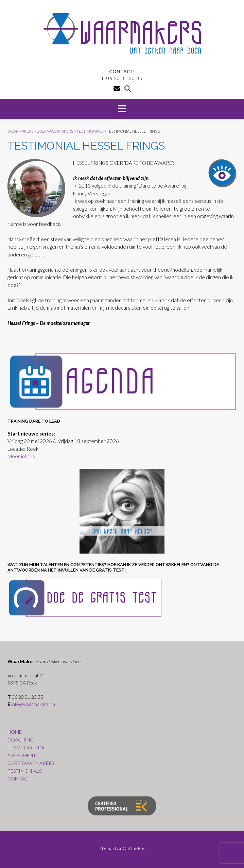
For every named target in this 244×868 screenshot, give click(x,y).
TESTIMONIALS (24, 771)
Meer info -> (21, 456)
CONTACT (19, 779)
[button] (122, 109)
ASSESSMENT (22, 755)
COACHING (21, 740)
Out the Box (134, 848)
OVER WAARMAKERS (31, 763)
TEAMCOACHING (27, 747)
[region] (122, 511)
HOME (15, 732)
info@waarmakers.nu (33, 704)
